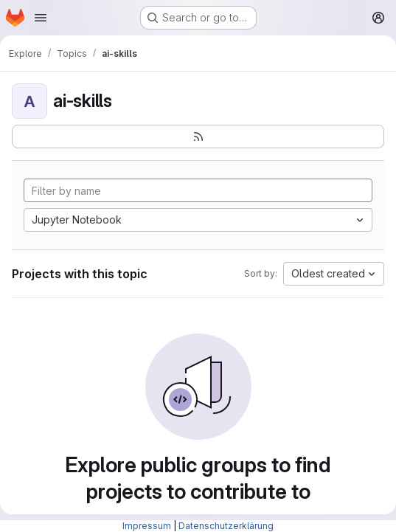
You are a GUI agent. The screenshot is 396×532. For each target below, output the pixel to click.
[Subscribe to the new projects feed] (198, 137)
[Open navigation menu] (41, 18)
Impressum (147, 526)
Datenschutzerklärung (226, 526)
